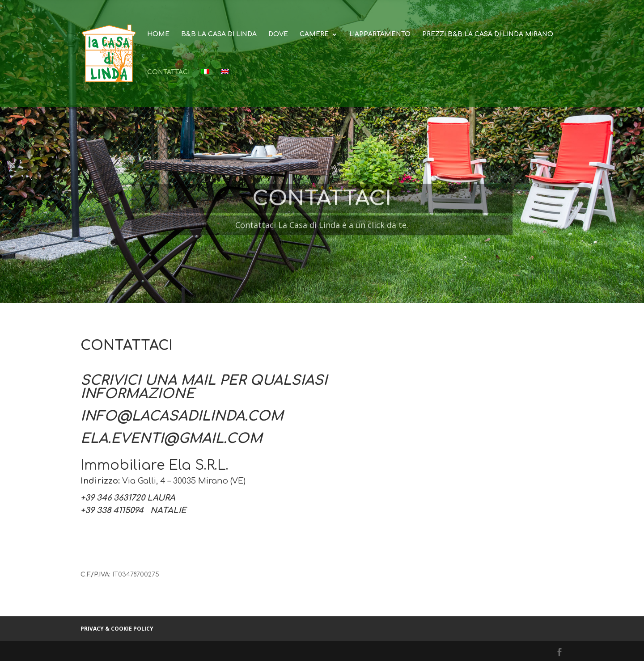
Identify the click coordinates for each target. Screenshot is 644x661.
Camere (314, 34)
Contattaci (168, 72)
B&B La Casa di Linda (219, 34)
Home (158, 34)
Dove (278, 34)
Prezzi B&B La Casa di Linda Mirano (488, 34)
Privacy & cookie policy (117, 629)
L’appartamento (380, 34)
